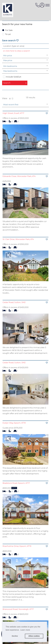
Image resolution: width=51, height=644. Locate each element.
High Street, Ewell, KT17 (13, 113)
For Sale (9, 30)
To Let (8, 34)
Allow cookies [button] (34, 636)
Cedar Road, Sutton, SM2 (14, 310)
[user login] (43, 6)
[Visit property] (26, 141)
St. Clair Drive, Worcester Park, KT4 (18, 243)
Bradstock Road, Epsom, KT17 (16, 502)
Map (12, 99)
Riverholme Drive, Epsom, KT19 (17, 569)
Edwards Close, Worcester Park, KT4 (19, 176)
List (10, 99)
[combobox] (26, 46)
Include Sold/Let (14, 77)
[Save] (47, 113)
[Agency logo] (12, 10)
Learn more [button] (25, 630)
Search (7, 83)
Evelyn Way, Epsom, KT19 (14, 438)
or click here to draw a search (17, 51)
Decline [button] (15, 636)
